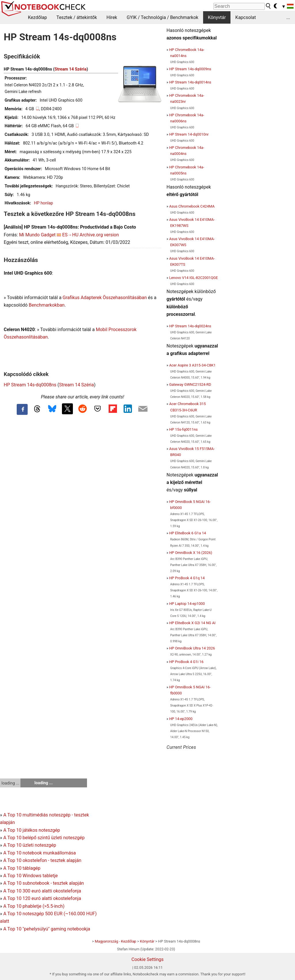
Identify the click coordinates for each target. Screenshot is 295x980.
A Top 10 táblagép (22, 868)
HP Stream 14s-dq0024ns (190, 326)
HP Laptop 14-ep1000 (187, 604)
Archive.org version (99, 235)
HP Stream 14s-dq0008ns (30, 385)
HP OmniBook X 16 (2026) (191, 553)
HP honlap (44, 203)
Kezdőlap (37, 17)
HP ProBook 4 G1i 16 (186, 662)
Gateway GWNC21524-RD (190, 384)
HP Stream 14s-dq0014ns (190, 82)
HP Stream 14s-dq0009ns (190, 69)
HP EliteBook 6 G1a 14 (188, 533)
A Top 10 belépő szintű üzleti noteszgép (44, 838)
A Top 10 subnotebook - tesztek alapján (44, 883)
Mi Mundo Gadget (37, 235)
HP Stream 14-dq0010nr (189, 134)
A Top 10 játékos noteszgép (32, 830)
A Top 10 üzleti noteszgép (30, 845)
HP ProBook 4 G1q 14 (187, 578)
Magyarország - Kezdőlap (116, 941)
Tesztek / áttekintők (77, 17)
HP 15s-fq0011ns (183, 429)
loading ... (10, 783)
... (288, 17)
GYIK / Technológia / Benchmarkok (163, 17)
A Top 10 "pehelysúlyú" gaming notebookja (47, 929)
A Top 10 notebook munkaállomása (39, 853)
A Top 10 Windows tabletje (30, 876)
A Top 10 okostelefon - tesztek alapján (42, 860)
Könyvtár (217, 17)
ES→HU (70, 235)
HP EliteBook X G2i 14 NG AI (192, 623)
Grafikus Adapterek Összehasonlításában (105, 298)
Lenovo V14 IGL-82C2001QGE (193, 278)
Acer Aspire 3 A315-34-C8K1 (192, 365)
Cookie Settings (147, 959)
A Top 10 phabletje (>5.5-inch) (34, 906)
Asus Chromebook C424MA (192, 206)
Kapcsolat (246, 17)
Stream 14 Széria (70, 69)
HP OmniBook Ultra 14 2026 (192, 648)
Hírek (112, 17)
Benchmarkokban (47, 305)
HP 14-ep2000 (181, 719)
